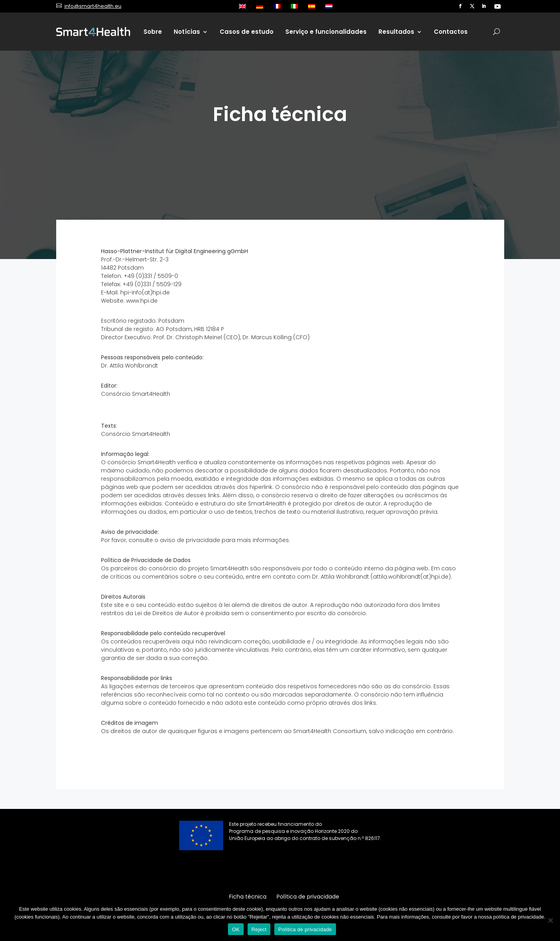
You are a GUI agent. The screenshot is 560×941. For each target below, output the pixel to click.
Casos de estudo (247, 32)
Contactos (451, 32)
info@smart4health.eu (93, 6)
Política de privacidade (305, 929)
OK (236, 929)
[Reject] (550, 920)
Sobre (153, 32)
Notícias (187, 32)
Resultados (396, 32)
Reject (259, 929)
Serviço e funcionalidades (326, 32)
